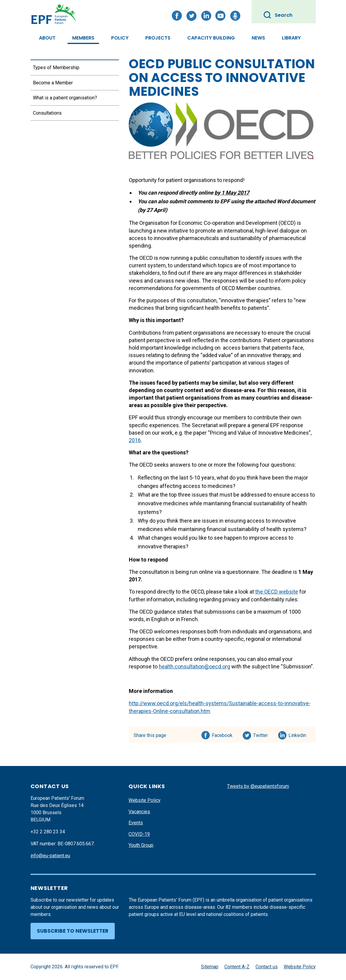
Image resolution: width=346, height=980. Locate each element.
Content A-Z (237, 967)
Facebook (222, 734)
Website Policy (145, 800)
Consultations (47, 113)
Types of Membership (56, 67)
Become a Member (53, 83)
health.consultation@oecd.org (194, 666)
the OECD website (277, 592)
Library (291, 38)
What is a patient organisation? (65, 98)
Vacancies (139, 812)
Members (83, 38)
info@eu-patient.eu (50, 856)
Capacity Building (211, 38)
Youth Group (141, 845)
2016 (135, 440)
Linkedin (298, 734)
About (47, 38)
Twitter (262, 734)
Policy (120, 38)
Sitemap (210, 967)
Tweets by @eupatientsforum (258, 786)
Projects (158, 38)
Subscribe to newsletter (73, 931)
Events (136, 823)
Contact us (267, 967)
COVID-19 (139, 834)
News (258, 38)
